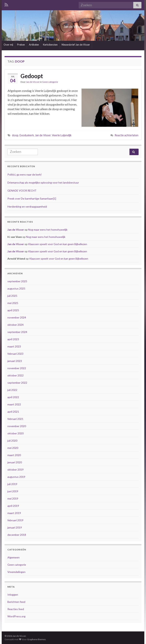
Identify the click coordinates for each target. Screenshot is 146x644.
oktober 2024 (15, 325)
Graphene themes (36, 639)
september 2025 (17, 281)
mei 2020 (13, 448)
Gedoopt (32, 76)
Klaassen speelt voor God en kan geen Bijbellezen (58, 244)
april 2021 (13, 412)
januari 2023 (15, 361)
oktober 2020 (15, 433)
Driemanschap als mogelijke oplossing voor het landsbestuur (43, 182)
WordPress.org (16, 616)
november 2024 (17, 317)
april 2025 (13, 310)
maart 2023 (14, 346)
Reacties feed (16, 609)
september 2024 (17, 332)
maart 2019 (14, 513)
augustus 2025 (16, 288)
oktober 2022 (15, 375)
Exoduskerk (27, 135)
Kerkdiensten (50, 45)
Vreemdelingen (16, 572)
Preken (21, 45)
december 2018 (17, 535)
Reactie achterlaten (127, 135)
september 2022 (17, 383)
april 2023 (13, 339)
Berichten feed (16, 602)
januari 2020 (15, 462)
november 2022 (17, 368)
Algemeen (13, 557)
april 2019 (13, 506)
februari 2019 (15, 520)
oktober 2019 (15, 470)
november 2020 (17, 426)
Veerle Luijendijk (62, 135)
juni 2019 (13, 491)
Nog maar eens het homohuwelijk (48, 230)
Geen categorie (50, 82)
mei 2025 (13, 303)
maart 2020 (14, 455)
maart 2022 (14, 404)
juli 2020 (12, 441)
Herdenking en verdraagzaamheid (27, 207)
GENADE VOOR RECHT (22, 190)
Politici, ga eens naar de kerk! (25, 174)
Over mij (8, 45)
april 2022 (13, 397)
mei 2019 (13, 498)
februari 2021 (15, 419)
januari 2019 (15, 527)
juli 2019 (12, 484)
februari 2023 (15, 354)
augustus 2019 (16, 477)
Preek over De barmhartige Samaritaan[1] (32, 198)
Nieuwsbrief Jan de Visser (76, 45)
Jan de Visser (73, 25)
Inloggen (13, 595)
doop (15, 135)
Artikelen (34, 45)
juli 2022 (12, 390)
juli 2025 (12, 296)
